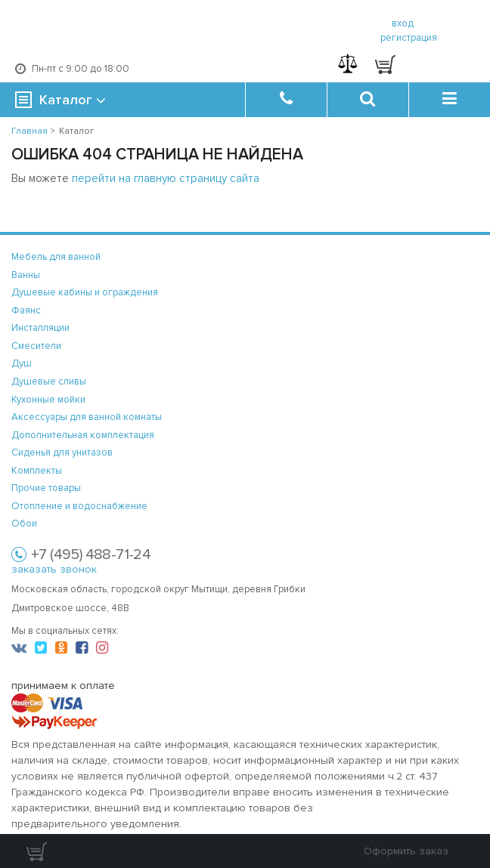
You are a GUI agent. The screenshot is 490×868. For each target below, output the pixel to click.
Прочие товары (46, 488)
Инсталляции (40, 328)
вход (403, 23)
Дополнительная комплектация (83, 435)
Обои (24, 524)
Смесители (36, 346)
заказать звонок (54, 569)
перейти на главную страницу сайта (166, 178)
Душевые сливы (49, 381)
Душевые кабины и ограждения (85, 292)
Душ (22, 363)
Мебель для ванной (56, 257)
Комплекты (37, 471)
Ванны (26, 275)
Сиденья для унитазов (62, 453)
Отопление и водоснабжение (79, 506)
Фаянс (26, 310)
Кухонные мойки (48, 400)
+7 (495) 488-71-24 (91, 554)
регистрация (409, 38)
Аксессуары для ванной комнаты (87, 417)
